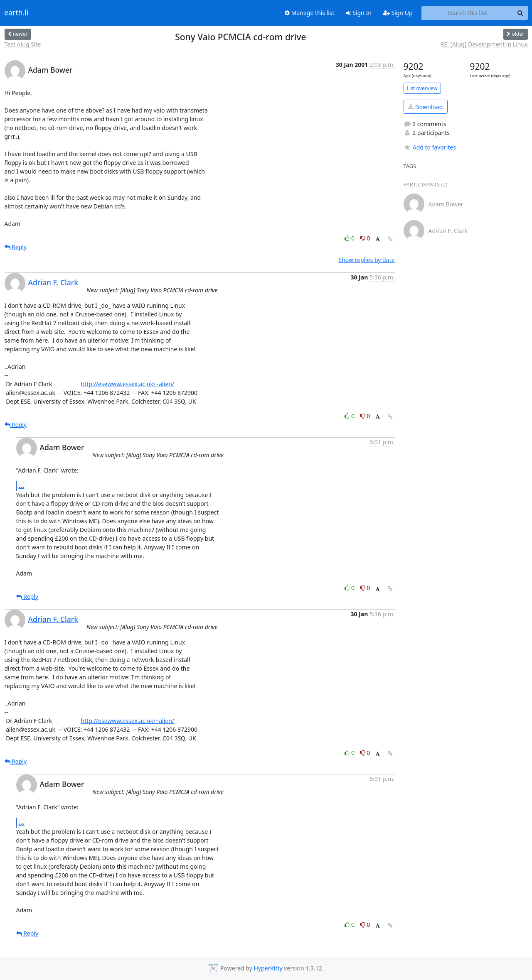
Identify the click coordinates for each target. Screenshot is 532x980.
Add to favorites (430, 147)
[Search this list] (467, 13)
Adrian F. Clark (53, 282)
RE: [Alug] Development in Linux (484, 44)
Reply (16, 247)
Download (425, 107)
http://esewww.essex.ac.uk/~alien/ (128, 384)
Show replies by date (366, 260)
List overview (422, 88)
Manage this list (310, 13)
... (22, 485)
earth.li (17, 13)
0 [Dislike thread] (365, 238)
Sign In (359, 13)
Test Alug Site (23, 44)
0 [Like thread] (350, 238)
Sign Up (398, 13)
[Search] (520, 13)
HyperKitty (268, 968)
